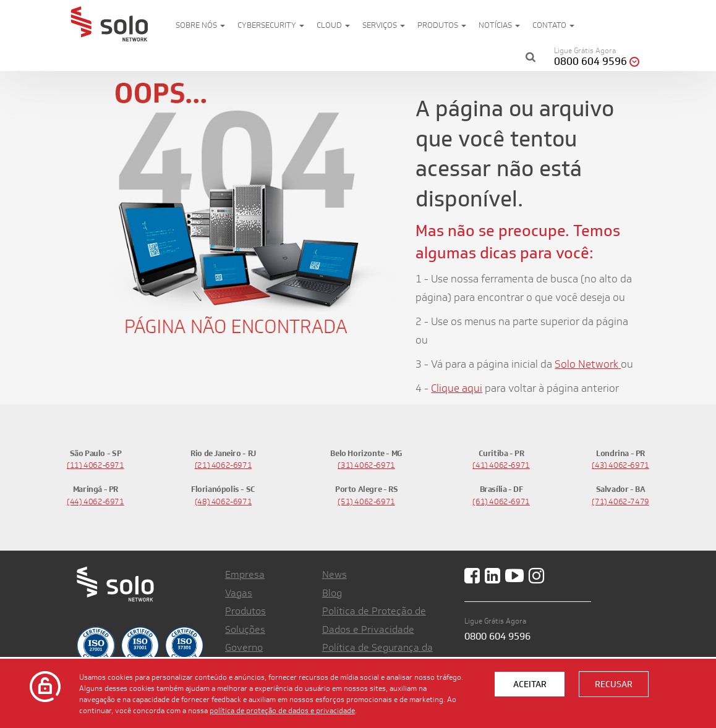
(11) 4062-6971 (96, 465)
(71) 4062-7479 (620, 502)
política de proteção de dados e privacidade (282, 710)
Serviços (384, 25)
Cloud (333, 25)
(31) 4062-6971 (366, 465)
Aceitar (530, 684)
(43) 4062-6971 (620, 465)
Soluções (245, 629)
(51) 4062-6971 (366, 502)
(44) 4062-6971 (96, 502)
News (335, 574)
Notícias (499, 25)
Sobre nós (200, 25)
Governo (244, 647)
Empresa (245, 574)
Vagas (239, 593)
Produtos (442, 25)
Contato (553, 25)
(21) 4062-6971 (224, 465)
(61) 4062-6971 (501, 502)
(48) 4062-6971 (224, 502)
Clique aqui (457, 388)
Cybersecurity (271, 25)
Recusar (614, 684)
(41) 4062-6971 (501, 465)
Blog (332, 593)
